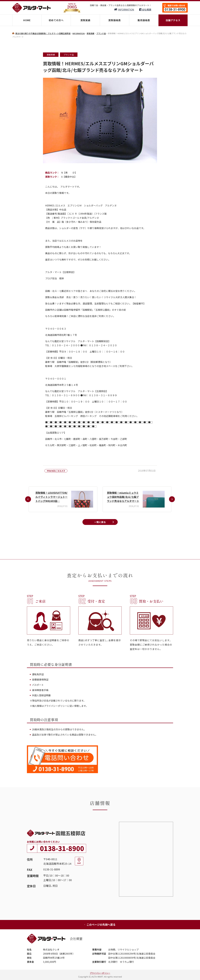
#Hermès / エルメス (56, 471)
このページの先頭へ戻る (100, 924)
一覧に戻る (100, 522)
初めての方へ (56, 20)
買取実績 (85, 20)
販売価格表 (144, 20)
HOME (27, 20)
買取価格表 (115, 20)
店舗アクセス (173, 20)
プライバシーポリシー (100, 973)
